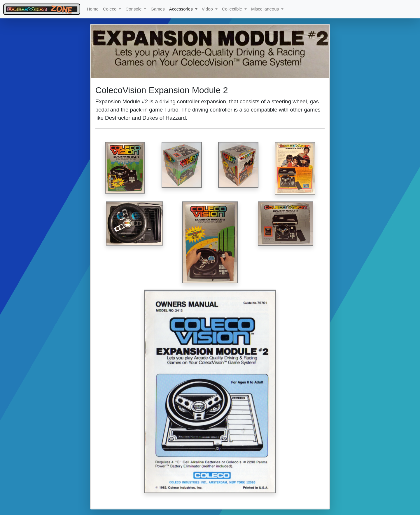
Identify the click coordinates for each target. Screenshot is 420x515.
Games (157, 9)
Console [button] (134, 9)
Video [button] (208, 9)
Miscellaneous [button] (266, 9)
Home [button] (93, 9)
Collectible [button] (233, 9)
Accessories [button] (182, 9)
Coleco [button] (110, 9)
